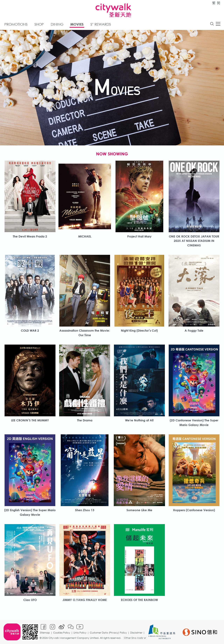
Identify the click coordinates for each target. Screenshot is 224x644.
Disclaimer (136, 633)
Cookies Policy (62, 633)
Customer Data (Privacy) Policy (108, 633)
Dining (57, 24)
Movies (77, 24)
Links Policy (80, 633)
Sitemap (45, 633)
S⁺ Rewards (101, 24)
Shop (39, 24)
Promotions (16, 24)
